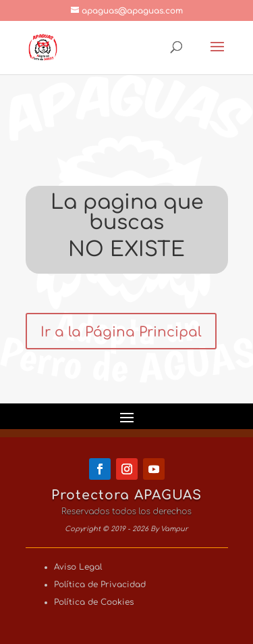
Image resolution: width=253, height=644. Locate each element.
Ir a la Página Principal (121, 332)
